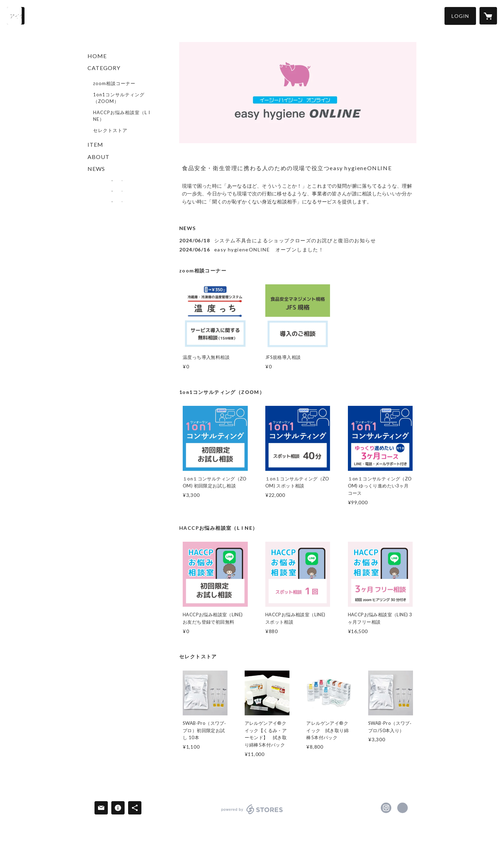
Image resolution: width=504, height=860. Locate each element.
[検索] (16, 16)
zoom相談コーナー (114, 83)
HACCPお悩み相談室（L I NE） (122, 116)
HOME (97, 56)
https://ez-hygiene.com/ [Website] (402, 808)
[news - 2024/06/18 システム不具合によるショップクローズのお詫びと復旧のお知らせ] (298, 240)
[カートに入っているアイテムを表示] (488, 16)
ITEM (95, 144)
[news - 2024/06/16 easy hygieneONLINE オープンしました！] (298, 249)
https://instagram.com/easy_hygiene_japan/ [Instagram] (386, 808)
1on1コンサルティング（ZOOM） (119, 98)
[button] (460, 16)
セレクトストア (110, 130)
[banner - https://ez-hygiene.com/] (117, 181)
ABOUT (99, 157)
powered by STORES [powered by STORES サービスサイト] (252, 814)
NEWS (96, 169)
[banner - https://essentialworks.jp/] (117, 191)
